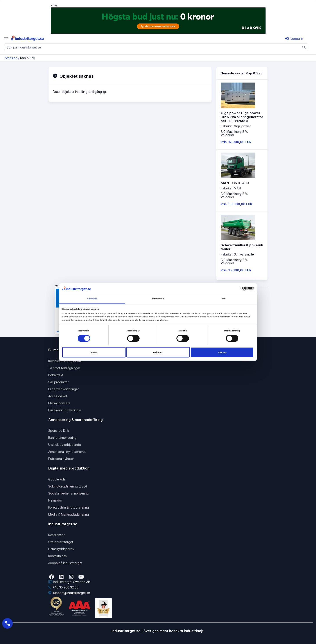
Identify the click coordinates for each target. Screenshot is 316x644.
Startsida (11, 58)
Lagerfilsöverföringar (64, 389)
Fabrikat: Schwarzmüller (238, 254)
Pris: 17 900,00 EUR (236, 142)
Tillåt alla (222, 352)
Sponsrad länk (59, 431)
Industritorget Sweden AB (69, 582)
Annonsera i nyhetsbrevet (67, 452)
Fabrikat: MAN (231, 188)
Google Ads (57, 479)
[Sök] (304, 47)
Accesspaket (58, 396)
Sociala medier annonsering (68, 493)
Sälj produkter (58, 382)
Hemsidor (55, 500)
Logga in (294, 39)
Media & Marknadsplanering (69, 514)
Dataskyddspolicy (61, 549)
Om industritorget (61, 542)
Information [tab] (158, 299)
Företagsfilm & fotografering (69, 507)
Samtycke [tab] (92, 299)
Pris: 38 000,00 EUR (236, 204)
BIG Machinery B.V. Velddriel (234, 133)
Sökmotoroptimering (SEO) (68, 486)
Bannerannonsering (62, 438)
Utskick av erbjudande (65, 445)
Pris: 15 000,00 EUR (236, 270)
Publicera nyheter (61, 459)
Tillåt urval (158, 352)
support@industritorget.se (69, 593)
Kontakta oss (57, 556)
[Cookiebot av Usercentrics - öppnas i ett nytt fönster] (234, 289)
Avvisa (94, 352)
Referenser (57, 535)
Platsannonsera (59, 403)
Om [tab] (224, 299)
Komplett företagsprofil (65, 361)
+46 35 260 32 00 (63, 587)
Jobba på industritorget (65, 563)
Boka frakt (56, 375)
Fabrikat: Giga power (236, 126)
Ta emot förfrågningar (64, 368)
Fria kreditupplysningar (65, 410)
